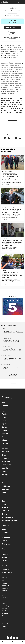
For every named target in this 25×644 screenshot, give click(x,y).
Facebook (5, 583)
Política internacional (12, 13)
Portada (5, 406)
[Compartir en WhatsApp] (5, 138)
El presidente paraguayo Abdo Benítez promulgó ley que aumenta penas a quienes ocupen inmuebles (12, 275)
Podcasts (5, 569)
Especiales (6, 508)
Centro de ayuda (6, 606)
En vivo (5, 514)
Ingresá (21, 2)
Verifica (5, 434)
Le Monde (6, 526)
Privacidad (5, 613)
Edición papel (7, 572)
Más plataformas (7, 598)
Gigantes (5, 532)
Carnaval (5, 443)
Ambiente (6, 452)
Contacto (4, 616)
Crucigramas (7, 544)
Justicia (5, 468)
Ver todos (13, 374)
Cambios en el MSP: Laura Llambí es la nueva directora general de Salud (12, 341)
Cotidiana (5, 437)
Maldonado (6, 486)
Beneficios (6, 557)
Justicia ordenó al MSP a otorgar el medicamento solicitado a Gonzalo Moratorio (11, 367)
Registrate (6, 37)
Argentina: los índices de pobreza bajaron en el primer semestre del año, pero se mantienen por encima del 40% (12, 243)
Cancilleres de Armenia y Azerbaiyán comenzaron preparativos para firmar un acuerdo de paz (11, 175)
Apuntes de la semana (10, 521)
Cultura (5, 427)
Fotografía (6, 537)
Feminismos (6, 465)
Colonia (5, 483)
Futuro (4, 430)
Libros (4, 440)
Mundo (5, 417)
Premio (5, 561)
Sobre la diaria (6, 624)
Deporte (5, 421)
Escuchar (6, 566)
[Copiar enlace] (20, 138)
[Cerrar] (22, 20)
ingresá (13, 34)
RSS (3, 596)
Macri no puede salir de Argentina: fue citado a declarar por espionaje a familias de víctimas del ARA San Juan (12, 210)
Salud (4, 471)
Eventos (5, 554)
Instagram (5, 586)
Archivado (6, 549)
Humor (5, 541)
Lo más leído (7, 511)
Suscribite (13, 27)
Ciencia (5, 455)
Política (5, 414)
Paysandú (6, 489)
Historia (4, 629)
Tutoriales (5, 608)
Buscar (5, 501)
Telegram (5, 588)
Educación (6, 462)
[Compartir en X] (13, 138)
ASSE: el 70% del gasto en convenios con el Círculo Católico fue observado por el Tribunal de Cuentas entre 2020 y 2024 (13, 349)
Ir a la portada (13, 384)
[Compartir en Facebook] (9, 138)
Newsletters (5, 593)
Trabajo (5, 475)
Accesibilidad (6, 611)
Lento (4, 529)
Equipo (4, 626)
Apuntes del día (8, 517)
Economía (6, 458)
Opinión (5, 424)
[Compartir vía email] (16, 138)
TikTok (4, 591)
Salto (4, 493)
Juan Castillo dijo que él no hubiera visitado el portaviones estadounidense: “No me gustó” (12, 358)
